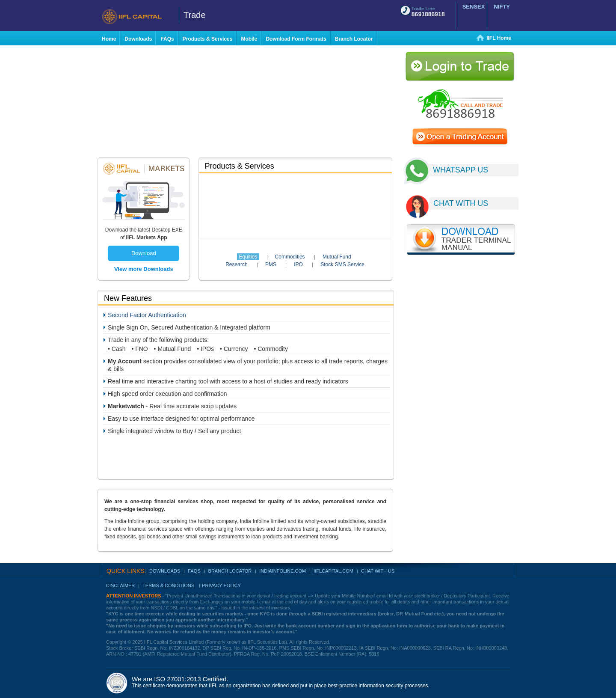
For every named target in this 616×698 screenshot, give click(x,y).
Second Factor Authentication (147, 315)
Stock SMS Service (342, 264)
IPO (298, 264)
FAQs (194, 571)
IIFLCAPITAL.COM (333, 571)
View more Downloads (144, 269)
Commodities (290, 257)
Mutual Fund (337, 257)
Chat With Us (378, 571)
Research (236, 264)
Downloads (165, 571)
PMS (271, 264)
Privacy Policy (221, 585)
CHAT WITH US (461, 203)
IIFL (137, 17)
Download (144, 253)
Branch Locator (230, 571)
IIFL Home (499, 38)
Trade (195, 15)
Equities (248, 257)
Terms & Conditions (169, 585)
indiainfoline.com (283, 571)
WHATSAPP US (461, 170)
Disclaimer (120, 585)
